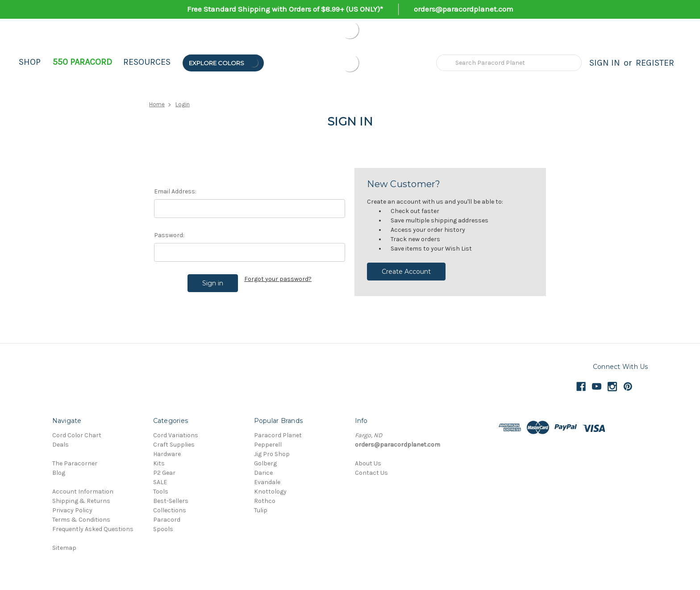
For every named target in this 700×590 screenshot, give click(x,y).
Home (157, 104)
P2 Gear (164, 473)
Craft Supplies (174, 445)
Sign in (605, 63)
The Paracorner (75, 463)
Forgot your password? (278, 279)
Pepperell (268, 445)
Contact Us (371, 473)
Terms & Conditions (81, 520)
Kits (159, 463)
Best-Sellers (171, 501)
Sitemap (64, 548)
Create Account (406, 272)
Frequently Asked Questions (93, 529)
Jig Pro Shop (272, 454)
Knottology (270, 492)
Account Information (83, 492)
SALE (160, 482)
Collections (170, 510)
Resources (147, 62)
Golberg (265, 463)
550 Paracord (82, 62)
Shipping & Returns (81, 501)
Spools (163, 529)
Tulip (261, 510)
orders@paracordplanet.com (464, 9)
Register (655, 63)
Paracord (167, 520)
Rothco (265, 501)
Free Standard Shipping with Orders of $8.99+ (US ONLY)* (285, 9)
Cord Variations (176, 435)
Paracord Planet (278, 435)
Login (183, 104)
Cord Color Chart (77, 435)
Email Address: (175, 191)
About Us (368, 463)
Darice (263, 473)
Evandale (267, 482)
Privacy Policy (72, 510)
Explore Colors (224, 63)
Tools (161, 492)
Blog (59, 473)
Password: (169, 235)
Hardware (167, 454)
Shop (30, 62)
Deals (60, 445)
